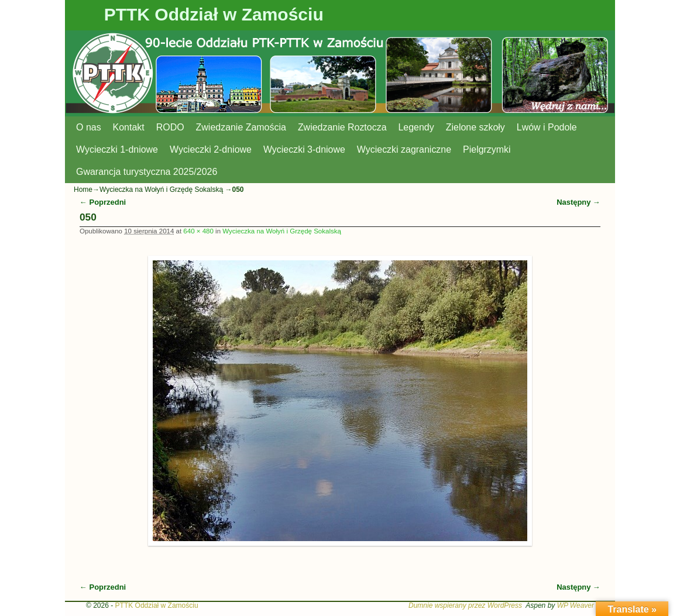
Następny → (578, 202)
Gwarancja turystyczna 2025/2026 (147, 172)
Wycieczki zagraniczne (404, 149)
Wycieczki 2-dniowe (211, 149)
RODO (170, 127)
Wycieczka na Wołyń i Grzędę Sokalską (161, 190)
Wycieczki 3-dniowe (304, 149)
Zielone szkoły (475, 127)
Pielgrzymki (487, 149)
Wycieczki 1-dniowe (117, 149)
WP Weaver (576, 605)
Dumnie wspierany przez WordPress (465, 605)
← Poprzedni (103, 202)
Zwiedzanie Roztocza (342, 127)
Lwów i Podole (547, 127)
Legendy (416, 127)
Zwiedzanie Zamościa (241, 127)
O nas (89, 127)
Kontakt (129, 127)
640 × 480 (198, 231)
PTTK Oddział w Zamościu (214, 14)
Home (83, 190)
